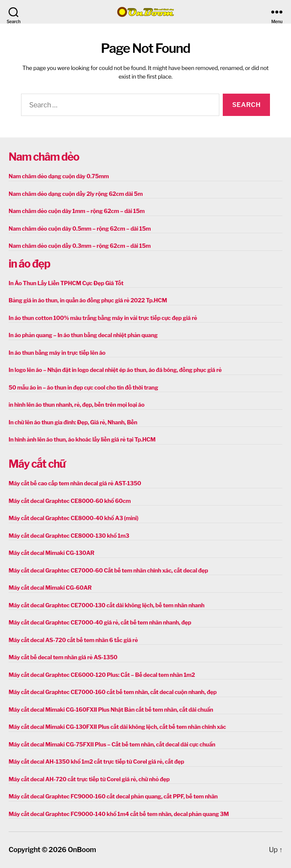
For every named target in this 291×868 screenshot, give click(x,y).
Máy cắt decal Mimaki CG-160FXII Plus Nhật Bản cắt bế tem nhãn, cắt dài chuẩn (111, 710)
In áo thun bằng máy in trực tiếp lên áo (57, 353)
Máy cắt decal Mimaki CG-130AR (52, 553)
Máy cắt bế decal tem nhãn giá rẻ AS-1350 (63, 657)
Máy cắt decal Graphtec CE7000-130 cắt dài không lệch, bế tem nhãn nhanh (106, 605)
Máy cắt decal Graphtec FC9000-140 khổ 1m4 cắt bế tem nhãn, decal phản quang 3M (119, 814)
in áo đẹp (29, 264)
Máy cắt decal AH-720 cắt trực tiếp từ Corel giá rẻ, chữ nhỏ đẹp (89, 779)
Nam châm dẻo (44, 157)
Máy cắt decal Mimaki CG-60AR (50, 588)
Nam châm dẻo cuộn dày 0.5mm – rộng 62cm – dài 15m (80, 228)
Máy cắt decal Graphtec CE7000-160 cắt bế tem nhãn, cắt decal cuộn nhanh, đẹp (113, 692)
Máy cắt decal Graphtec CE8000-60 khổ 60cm (70, 501)
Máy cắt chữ (37, 464)
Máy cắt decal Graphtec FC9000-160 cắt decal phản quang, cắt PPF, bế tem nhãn (113, 796)
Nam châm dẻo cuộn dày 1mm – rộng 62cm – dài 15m (77, 211)
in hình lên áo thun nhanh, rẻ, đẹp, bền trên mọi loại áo (76, 405)
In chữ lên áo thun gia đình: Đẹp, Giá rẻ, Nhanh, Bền (73, 422)
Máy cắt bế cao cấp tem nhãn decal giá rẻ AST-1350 (75, 483)
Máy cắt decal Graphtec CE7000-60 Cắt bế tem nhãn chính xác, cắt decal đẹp (108, 570)
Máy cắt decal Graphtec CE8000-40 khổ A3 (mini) (73, 518)
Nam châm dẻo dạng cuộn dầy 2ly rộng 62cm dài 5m (76, 194)
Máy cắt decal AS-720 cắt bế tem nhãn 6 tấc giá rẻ (73, 640)
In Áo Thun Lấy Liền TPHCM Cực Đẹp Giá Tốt (66, 283)
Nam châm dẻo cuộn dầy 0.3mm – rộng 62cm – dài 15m (80, 246)
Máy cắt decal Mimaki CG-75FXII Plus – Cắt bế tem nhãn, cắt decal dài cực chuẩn (112, 744)
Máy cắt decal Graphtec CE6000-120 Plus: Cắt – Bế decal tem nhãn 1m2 (102, 675)
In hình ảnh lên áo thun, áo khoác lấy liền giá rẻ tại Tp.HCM (82, 439)
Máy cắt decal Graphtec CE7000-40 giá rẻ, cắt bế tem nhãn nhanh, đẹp (100, 622)
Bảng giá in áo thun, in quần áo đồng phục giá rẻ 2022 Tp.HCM (88, 300)
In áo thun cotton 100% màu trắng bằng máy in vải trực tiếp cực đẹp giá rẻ (103, 318)
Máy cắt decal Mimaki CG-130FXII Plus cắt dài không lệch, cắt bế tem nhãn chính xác (117, 727)
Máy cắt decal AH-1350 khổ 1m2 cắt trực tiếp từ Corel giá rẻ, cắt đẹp (96, 761)
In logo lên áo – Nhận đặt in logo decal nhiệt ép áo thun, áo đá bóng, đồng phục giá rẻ (115, 370)
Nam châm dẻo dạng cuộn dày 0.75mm (59, 176)
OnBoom (82, 850)
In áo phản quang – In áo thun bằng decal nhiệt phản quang (83, 335)
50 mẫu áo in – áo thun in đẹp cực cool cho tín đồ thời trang (83, 387)
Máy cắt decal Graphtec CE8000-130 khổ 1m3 (69, 536)
